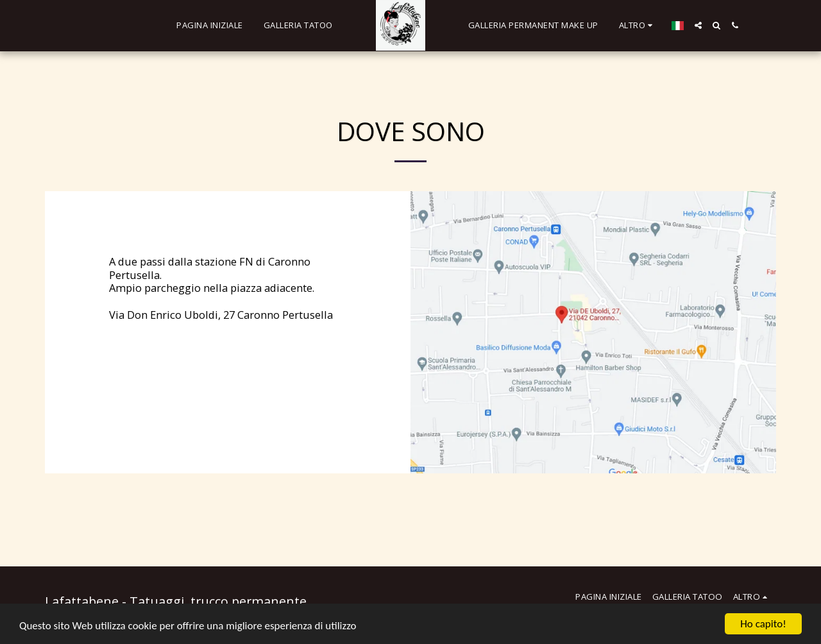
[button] (698, 25)
